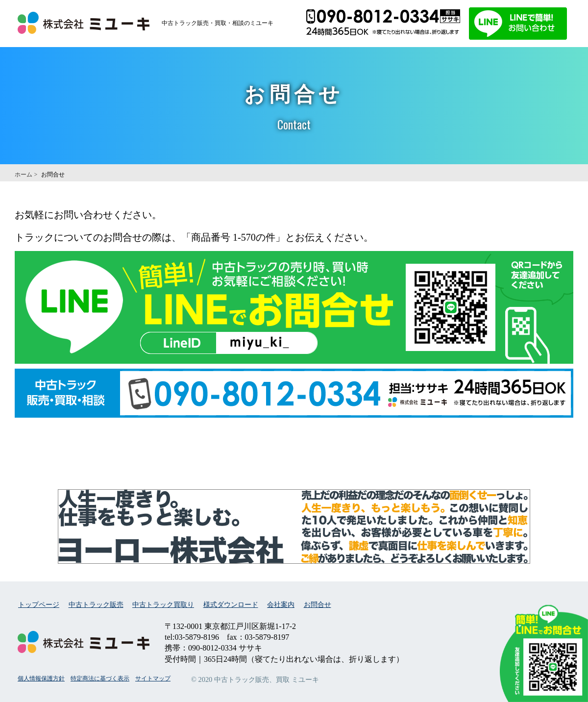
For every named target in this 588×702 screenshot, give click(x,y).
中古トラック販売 (96, 605)
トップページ (39, 605)
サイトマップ (153, 678)
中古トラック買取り (163, 605)
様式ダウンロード (231, 605)
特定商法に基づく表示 (100, 678)
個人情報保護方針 (41, 678)
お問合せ (318, 605)
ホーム (24, 175)
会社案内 (281, 605)
